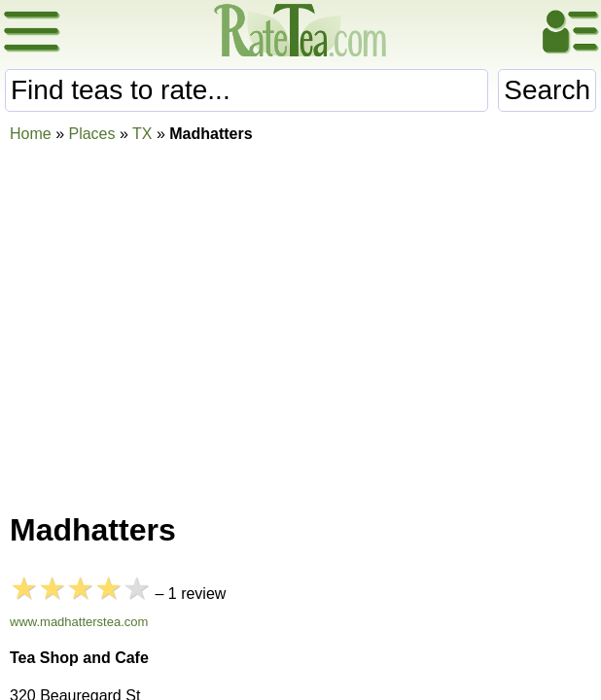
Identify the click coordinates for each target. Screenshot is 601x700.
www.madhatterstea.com (79, 622)
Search (547, 90)
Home (31, 134)
